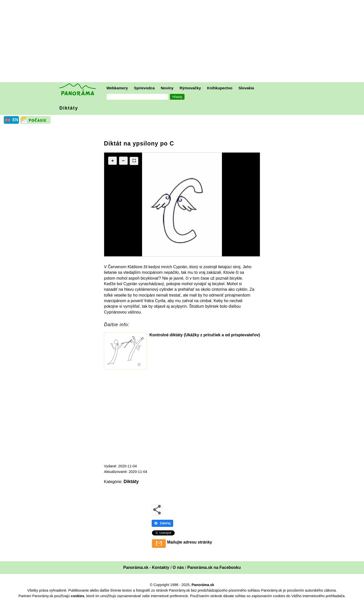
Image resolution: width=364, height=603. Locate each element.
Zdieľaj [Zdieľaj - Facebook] (162, 523)
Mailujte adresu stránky (190, 542)
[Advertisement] (183, 42)
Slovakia (246, 88)
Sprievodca (144, 88)
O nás (178, 567)
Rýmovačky (190, 88)
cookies (78, 596)
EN (15, 120)
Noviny (167, 88)
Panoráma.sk (203, 585)
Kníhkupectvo (220, 88)
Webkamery (117, 88)
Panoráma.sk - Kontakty (146, 567)
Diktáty (69, 108)
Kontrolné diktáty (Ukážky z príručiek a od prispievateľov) (205, 335)
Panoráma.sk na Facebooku (214, 567)
